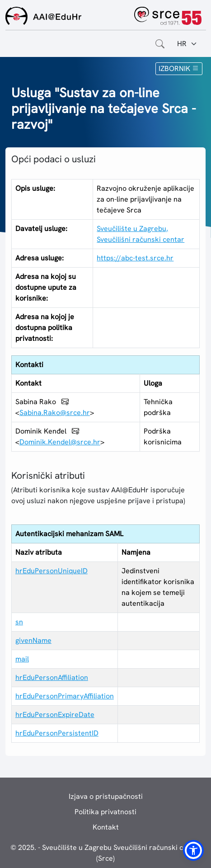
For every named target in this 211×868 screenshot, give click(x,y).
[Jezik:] (187, 44)
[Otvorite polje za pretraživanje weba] (160, 44)
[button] (193, 850)
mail (22, 659)
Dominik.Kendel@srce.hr (60, 442)
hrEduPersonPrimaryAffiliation (65, 696)
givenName (33, 640)
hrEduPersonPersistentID (57, 733)
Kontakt (106, 827)
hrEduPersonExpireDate (55, 715)
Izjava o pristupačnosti (106, 796)
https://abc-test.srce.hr (135, 258)
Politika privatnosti (105, 812)
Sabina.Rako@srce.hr (55, 413)
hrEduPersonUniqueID (52, 571)
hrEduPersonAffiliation (52, 677)
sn (19, 622)
